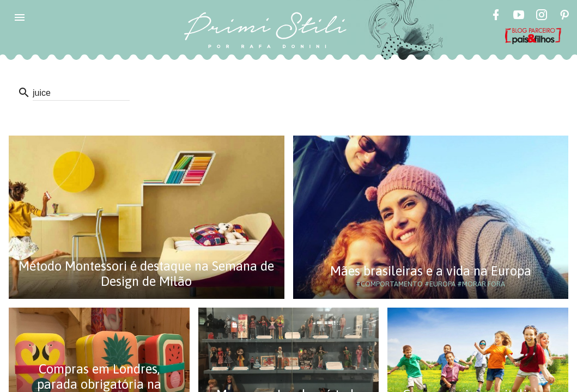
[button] (20, 17)
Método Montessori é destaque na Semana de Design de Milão (146, 274)
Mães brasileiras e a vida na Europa (431, 271)
